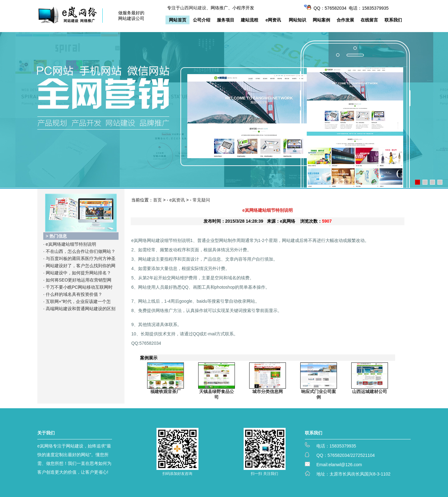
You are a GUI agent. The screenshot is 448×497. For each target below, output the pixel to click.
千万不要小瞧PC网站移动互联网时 (79, 287)
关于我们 (46, 433)
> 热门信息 (56, 236)
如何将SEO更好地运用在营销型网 (79, 280)
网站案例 (321, 20)
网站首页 (178, 20)
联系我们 (393, 20)
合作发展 (345, 20)
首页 (157, 200)
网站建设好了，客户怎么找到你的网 (81, 266)
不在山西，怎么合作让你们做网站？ (81, 251)
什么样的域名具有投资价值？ (74, 294)
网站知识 (297, 20)
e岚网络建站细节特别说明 (71, 244)
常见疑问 (201, 200)
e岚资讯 (177, 200)
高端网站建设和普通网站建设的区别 (81, 309)
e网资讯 (273, 20)
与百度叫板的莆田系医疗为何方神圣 (81, 258)
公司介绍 (202, 20)
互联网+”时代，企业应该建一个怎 (78, 301)
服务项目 (226, 20)
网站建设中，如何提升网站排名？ (78, 273)
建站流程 (250, 20)
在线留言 (369, 20)
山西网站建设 (193, 8)
